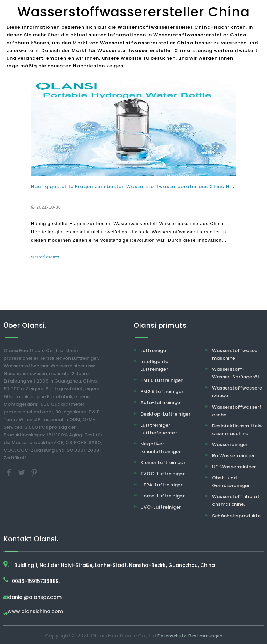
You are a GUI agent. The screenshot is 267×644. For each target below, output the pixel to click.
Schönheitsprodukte (236, 516)
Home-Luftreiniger (163, 496)
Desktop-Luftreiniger (165, 414)
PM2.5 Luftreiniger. (163, 391)
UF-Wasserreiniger (234, 467)
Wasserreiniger (230, 445)
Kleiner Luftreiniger (163, 463)
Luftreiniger (154, 350)
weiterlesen (46, 257)
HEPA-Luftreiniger (161, 485)
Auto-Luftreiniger (161, 403)
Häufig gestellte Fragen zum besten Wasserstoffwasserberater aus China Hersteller (141, 187)
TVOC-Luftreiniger (163, 474)
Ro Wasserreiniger (234, 456)
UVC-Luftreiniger (161, 507)
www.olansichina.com (35, 612)
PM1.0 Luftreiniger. (162, 380)
